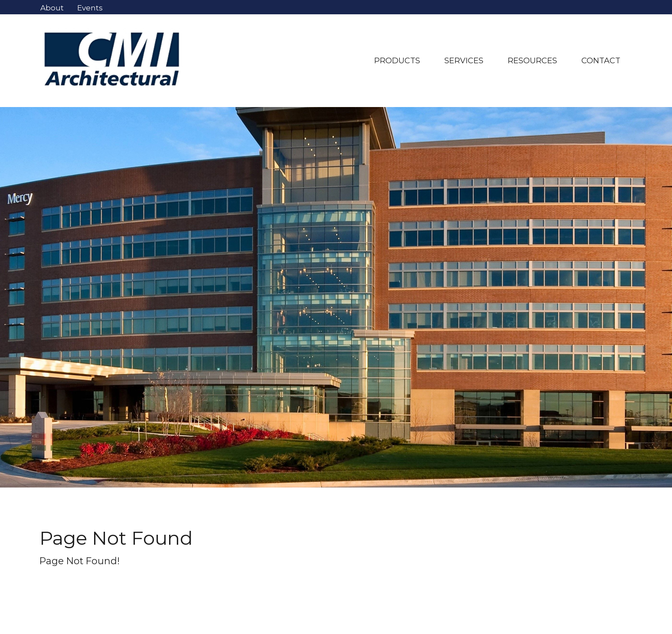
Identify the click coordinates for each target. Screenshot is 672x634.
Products (397, 61)
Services (464, 61)
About (52, 8)
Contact (601, 61)
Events (90, 8)
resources (532, 61)
